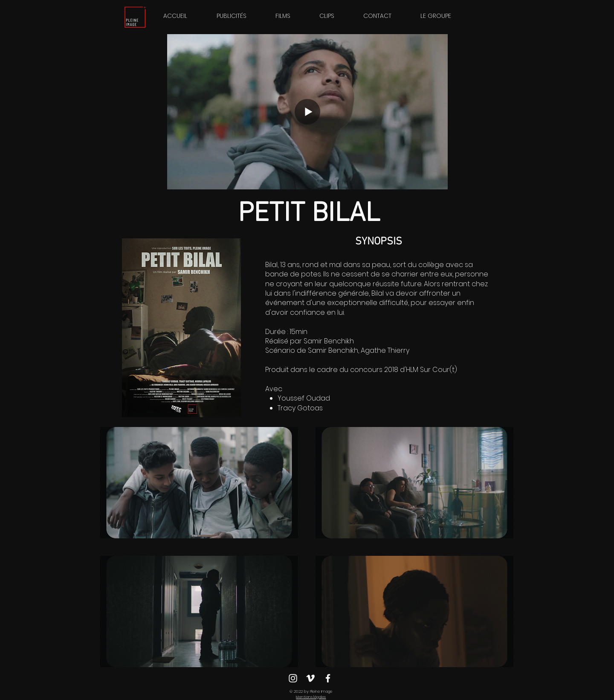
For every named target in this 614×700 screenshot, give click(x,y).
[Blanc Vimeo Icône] (310, 678)
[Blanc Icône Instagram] (293, 678)
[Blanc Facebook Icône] (328, 678)
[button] (436, 16)
